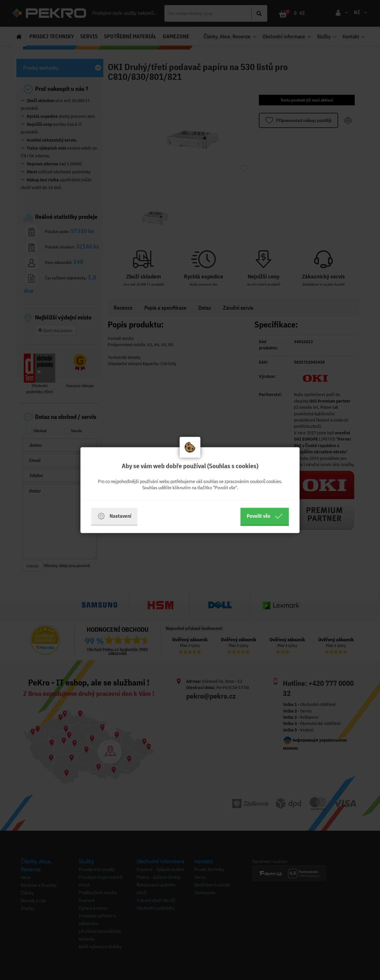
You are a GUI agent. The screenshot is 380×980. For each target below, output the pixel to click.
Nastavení (114, 516)
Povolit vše (265, 516)
